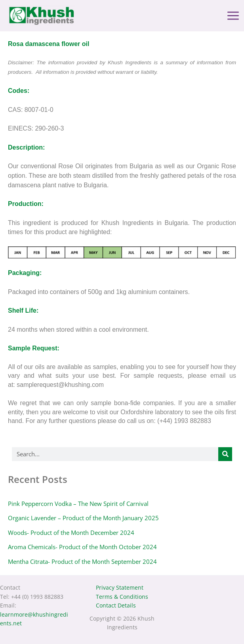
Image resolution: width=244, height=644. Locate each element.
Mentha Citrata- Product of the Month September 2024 (82, 563)
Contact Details (116, 605)
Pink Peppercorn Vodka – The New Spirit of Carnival (78, 505)
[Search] (225, 455)
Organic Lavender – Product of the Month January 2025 (83, 519)
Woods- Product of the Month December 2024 (71, 534)
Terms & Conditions (122, 597)
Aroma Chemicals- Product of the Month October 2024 (82, 548)
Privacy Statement (120, 587)
